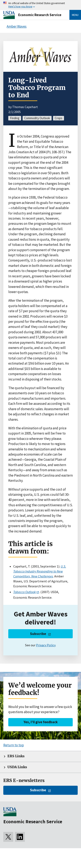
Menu (75, 15)
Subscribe (38, 634)
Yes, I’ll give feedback (41, 722)
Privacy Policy (46, 645)
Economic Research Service (40, 15)
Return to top (14, 745)
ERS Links (16, 756)
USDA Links (17, 767)
